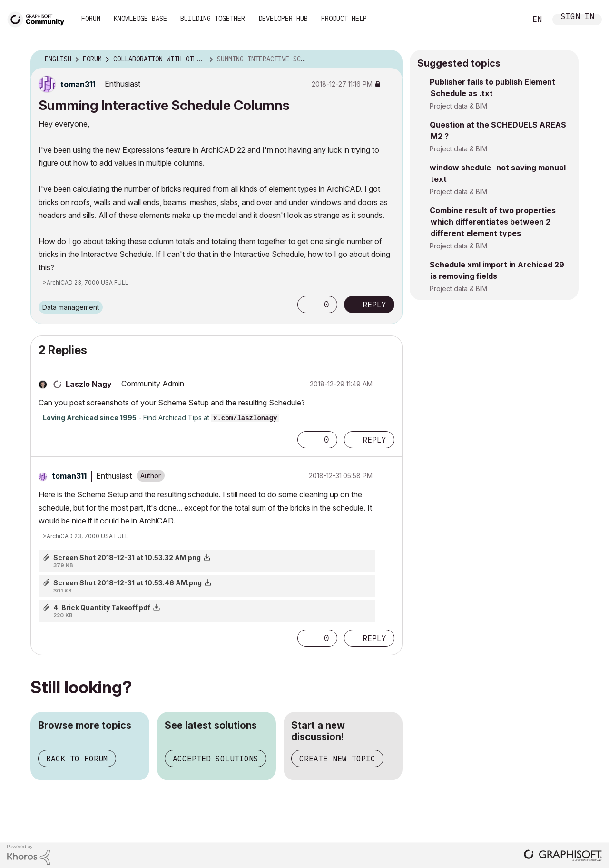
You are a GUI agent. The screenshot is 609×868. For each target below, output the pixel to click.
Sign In (578, 17)
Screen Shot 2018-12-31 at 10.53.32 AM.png (127, 557)
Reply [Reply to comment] (374, 440)
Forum (91, 19)
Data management (71, 307)
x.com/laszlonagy (245, 418)
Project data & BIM (458, 106)
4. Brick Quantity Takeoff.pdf (102, 607)
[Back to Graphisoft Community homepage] (39, 18)
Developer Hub (283, 19)
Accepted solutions (216, 759)
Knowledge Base (140, 19)
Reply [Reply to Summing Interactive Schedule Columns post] (374, 305)
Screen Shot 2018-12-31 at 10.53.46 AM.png (128, 583)
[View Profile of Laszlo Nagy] (89, 384)
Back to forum (77, 759)
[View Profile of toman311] (78, 84)
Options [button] (389, 59)
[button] (307, 305)
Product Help (344, 19)
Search (509, 20)
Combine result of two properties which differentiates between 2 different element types (493, 222)
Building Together (213, 19)
